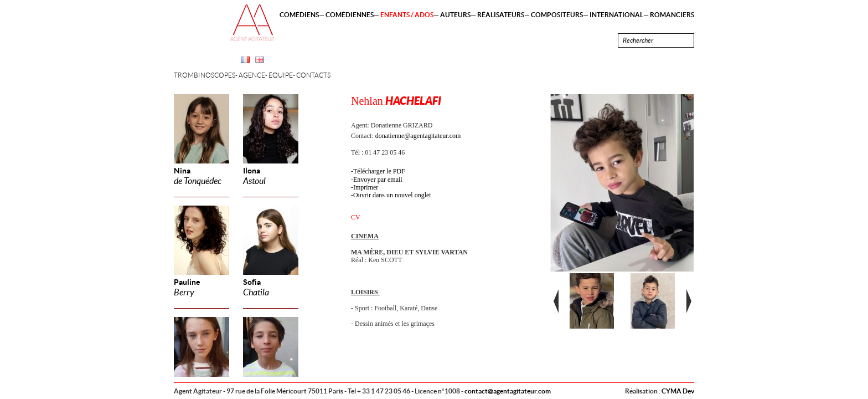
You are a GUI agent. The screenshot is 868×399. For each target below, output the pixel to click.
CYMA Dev (678, 391)
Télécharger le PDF (379, 171)
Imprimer (366, 187)
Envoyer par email (378, 180)
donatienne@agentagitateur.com (418, 136)
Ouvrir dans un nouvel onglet (392, 195)
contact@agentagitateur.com (508, 391)
